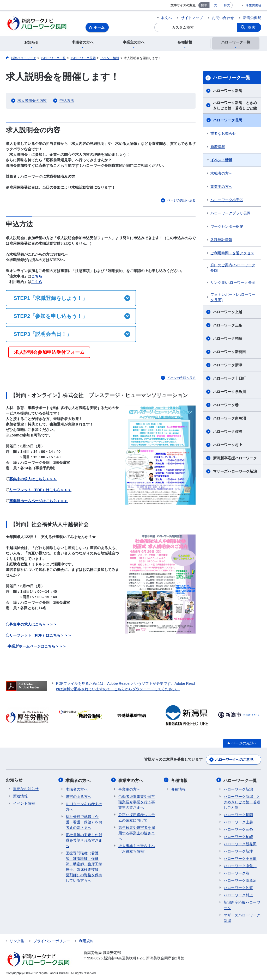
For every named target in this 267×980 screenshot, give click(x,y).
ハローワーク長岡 (228, 121)
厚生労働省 (253, 5)
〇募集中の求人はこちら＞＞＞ (31, 625)
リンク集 (17, 941)
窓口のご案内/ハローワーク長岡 (233, 269)
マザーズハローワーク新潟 (235, 472)
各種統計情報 (221, 241)
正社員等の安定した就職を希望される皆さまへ (84, 840)
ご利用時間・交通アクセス (232, 254)
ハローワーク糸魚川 (229, 392)
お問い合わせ (223, 18)
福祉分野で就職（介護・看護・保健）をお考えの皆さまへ (84, 822)
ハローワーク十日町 (229, 379)
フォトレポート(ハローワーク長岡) (233, 298)
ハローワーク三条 (228, 326)
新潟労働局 (252, 18)
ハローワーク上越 (228, 313)
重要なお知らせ (223, 134)
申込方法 (67, 101)
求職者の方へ (221, 174)
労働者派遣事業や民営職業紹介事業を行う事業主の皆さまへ (137, 802)
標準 (204, 5)
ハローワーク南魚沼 (229, 419)
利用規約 (86, 941)
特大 (227, 5)
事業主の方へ (221, 187)
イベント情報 (221, 161)
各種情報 (179, 781)
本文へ (166, 18)
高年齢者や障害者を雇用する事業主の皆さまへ (137, 833)
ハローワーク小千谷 (227, 201)
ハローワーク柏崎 (228, 339)
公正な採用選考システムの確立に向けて (137, 818)
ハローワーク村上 (228, 446)
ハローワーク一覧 (232, 78)
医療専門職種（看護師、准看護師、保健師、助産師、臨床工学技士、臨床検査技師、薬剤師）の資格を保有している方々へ (84, 867)
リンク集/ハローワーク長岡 (233, 283)
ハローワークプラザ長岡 (230, 214)
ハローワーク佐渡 (228, 432)
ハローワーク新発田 (229, 353)
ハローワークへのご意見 (234, 760)
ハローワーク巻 (226, 406)
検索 (252, 27)
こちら (37, 277)
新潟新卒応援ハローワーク (235, 459)
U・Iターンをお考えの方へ (84, 807)
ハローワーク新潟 (228, 91)
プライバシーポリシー (52, 941)
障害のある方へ (78, 797)
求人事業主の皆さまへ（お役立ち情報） (137, 849)
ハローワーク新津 (228, 366)
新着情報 (218, 147)
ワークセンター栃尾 (227, 227)
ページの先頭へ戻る (181, 201)
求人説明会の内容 (32, 101)
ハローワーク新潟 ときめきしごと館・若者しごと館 (235, 106)
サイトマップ (192, 18)
